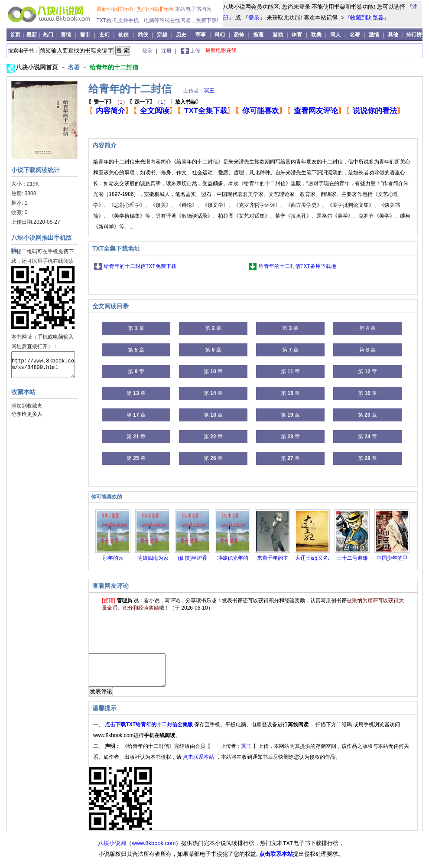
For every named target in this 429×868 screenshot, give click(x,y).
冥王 (209, 91)
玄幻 (104, 35)
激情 (374, 35)
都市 (85, 35)
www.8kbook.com (154, 850)
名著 (355, 35)
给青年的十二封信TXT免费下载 (140, 266)
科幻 (220, 35)
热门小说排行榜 (156, 9)
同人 (335, 35)
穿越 (162, 35)
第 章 (136, 328)
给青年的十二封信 (114, 67)
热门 (49, 35)
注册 (167, 51)
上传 (195, 51)
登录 (254, 18)
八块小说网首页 (38, 67)
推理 (258, 35)
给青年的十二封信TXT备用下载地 (297, 266)
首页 (16, 35)
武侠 (143, 35)
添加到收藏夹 (27, 406)
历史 (181, 35)
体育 (297, 35)
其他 (393, 35)
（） (108, 102)
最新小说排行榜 (115, 9)
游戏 (278, 35)
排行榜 (414, 35)
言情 (66, 35)
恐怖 (239, 35)
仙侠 (123, 35)
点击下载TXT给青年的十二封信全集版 (149, 731)
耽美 (316, 35)
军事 (201, 35)
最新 (32, 35)
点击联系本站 (199, 764)
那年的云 (113, 558)
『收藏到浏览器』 (367, 18)
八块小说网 (112, 850)
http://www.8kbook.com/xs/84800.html (43, 365)
